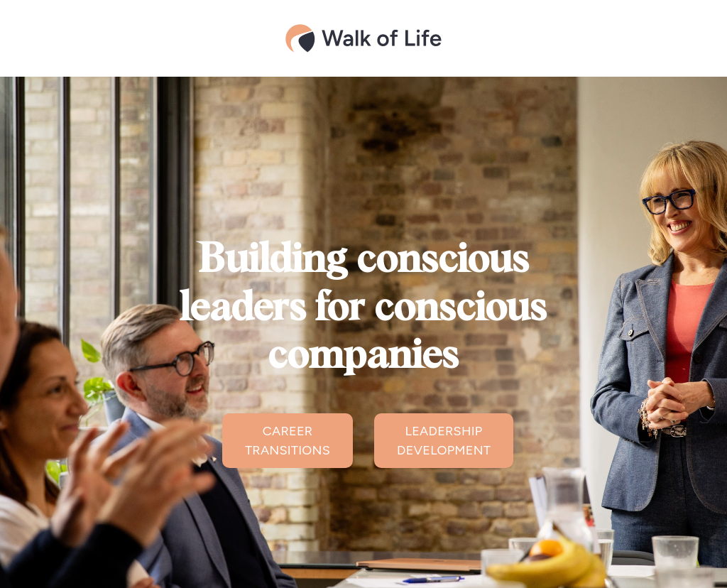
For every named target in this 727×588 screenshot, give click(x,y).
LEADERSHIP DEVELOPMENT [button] (444, 441)
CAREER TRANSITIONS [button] (288, 441)
